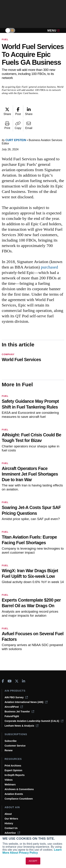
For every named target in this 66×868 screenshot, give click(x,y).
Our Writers (11, 819)
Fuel (5, 39)
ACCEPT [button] (33, 861)
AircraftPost (14, 707)
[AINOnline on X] (17, 681)
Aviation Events (14, 794)
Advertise (12, 833)
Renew (9, 750)
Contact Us (11, 828)
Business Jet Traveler (19, 712)
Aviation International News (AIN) (26, 702)
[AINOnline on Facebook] (3, 681)
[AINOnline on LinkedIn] (24, 681)
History (9, 823)
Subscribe (11, 741)
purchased (49, 267)
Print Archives (13, 766)
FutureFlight (12, 716)
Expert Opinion (13, 770)
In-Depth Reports (15, 775)
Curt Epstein (16, 140)
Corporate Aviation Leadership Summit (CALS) (34, 721)
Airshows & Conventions (19, 789)
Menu (54, 31)
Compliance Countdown (19, 799)
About (8, 814)
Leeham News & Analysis (21, 726)
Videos (9, 780)
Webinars (10, 785)
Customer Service (15, 746)
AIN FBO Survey (16, 697)
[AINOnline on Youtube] (10, 681)
